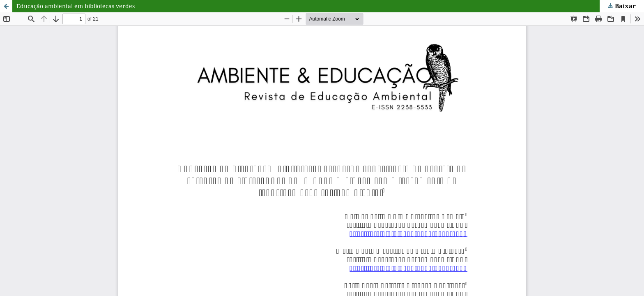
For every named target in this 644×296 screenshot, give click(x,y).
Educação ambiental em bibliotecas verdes (76, 6)
